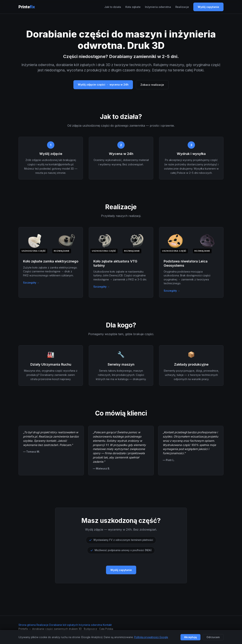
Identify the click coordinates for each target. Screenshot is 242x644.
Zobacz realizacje (152, 85)
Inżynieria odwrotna (158, 7)
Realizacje (182, 7)
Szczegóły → (31, 283)
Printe (27, 7)
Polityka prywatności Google (151, 637)
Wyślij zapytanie (208, 7)
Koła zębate (133, 7)
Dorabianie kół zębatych (64, 625)
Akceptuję (190, 637)
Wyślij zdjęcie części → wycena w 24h (103, 85)
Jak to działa (113, 7)
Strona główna (27, 625)
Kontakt (107, 625)
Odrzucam (213, 637)
